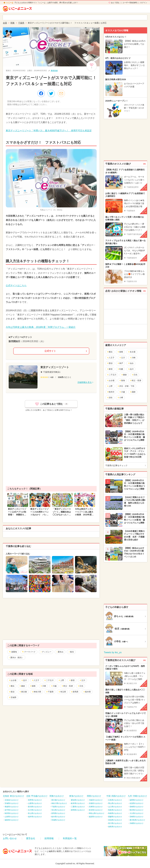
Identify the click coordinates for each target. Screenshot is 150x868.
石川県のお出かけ (35, 810)
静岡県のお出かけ (78, 810)
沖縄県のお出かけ (136, 823)
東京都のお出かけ (58, 800)
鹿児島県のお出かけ (137, 820)
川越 (54, 686)
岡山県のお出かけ (115, 803)
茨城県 (13, 697)
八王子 (35, 680)
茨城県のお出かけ (58, 820)
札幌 (120, 369)
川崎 (43, 686)
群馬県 (75, 692)
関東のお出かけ (57, 796)
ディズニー (47, 652)
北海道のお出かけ (12, 800)
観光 (72, 652)
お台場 (13, 680)
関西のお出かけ (94, 796)
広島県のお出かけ (115, 800)
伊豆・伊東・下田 (126, 386)
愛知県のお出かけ (78, 800)
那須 (12, 692)
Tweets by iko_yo (113, 652)
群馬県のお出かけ (58, 813)
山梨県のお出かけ (35, 803)
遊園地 (14, 652)
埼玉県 (62, 692)
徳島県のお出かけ (115, 827)
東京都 (23, 692)
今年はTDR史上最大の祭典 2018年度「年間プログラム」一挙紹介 (41, 327)
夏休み (61, 652)
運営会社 (31, 838)
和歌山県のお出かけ (96, 813)
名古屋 (132, 352)
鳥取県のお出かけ (115, 810)
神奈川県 (36, 692)
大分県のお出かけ (136, 813)
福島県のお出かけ (12, 820)
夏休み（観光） (17, 657)
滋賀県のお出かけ (96, 817)
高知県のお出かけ (115, 820)
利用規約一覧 (70, 838)
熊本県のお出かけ (136, 810)
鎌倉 (22, 686)
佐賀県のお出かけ (136, 803)
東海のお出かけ (76, 796)
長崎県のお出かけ (136, 807)
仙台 (131, 363)
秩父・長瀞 (67, 686)
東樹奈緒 (54, 71)
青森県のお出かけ (12, 807)
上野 (61, 680)
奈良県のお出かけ (96, 810)
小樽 (120, 398)
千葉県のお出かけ (58, 807)
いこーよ (10, 3)
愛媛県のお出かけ (115, 817)
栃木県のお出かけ (58, 817)
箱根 (33, 686)
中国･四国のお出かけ (116, 796)
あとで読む (115, 3)
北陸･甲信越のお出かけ (37, 796)
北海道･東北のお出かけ (13, 796)
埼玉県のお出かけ (58, 810)
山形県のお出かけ (12, 817)
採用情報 (49, 838)
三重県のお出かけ (78, 807)
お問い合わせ (10, 838)
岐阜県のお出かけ (78, 803)
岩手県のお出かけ (12, 810)
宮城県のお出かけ (12, 803)
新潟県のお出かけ (35, 807)
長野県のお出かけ (35, 800)
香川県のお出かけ (115, 823)
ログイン (144, 3)
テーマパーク (30, 652)
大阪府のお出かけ (96, 800)
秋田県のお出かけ (12, 813)
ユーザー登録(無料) (130, 3)
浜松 (110, 398)
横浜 (12, 686)
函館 (133, 392)
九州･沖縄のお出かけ (137, 796)
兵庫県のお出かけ (96, 807)
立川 (82, 680)
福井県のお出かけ (35, 817)
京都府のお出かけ (96, 803)
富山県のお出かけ (35, 813)
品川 (24, 680)
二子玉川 (49, 680)
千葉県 (50, 692)
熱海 (122, 380)
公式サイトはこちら (16, 285)
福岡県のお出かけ (136, 800)
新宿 (72, 680)
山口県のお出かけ (115, 807)
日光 (80, 686)
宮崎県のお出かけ (136, 817)
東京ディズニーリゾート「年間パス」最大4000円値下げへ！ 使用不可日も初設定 (49, 131)
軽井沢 (111, 392)
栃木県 (87, 692)
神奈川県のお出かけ (59, 803)
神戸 (120, 363)
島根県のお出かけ (115, 813)
